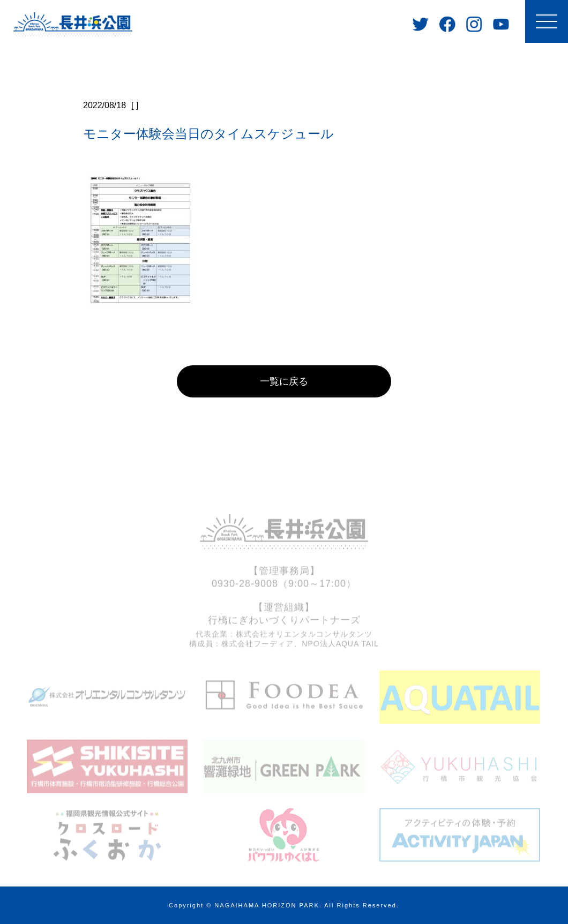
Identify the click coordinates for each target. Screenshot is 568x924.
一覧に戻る (284, 381)
